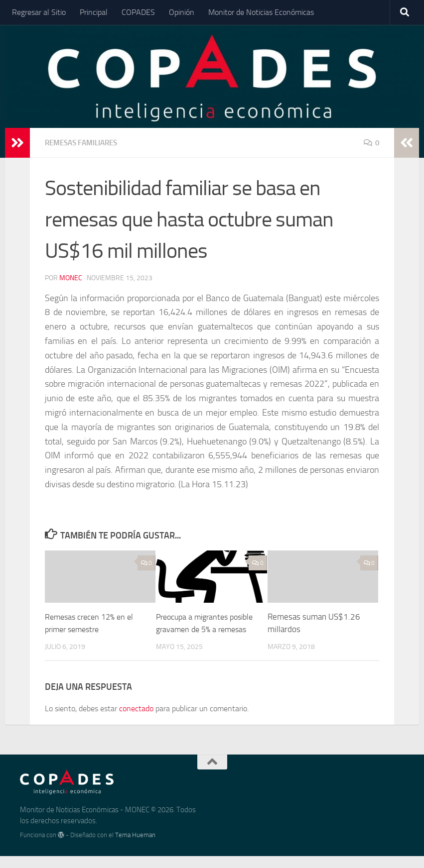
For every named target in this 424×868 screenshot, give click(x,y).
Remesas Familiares (85, 143)
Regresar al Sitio (39, 12)
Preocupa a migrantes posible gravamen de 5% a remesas (202, 629)
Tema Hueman (135, 847)
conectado (136, 720)
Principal (94, 12)
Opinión (182, 12)
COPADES (138, 12)
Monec (71, 277)
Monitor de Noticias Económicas (261, 12)
